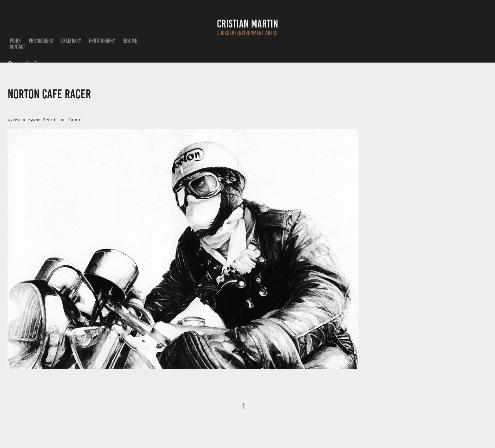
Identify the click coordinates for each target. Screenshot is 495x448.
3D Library (71, 41)
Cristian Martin (247, 24)
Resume (130, 41)
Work (15, 41)
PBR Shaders (41, 41)
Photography (102, 41)
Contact (17, 47)
